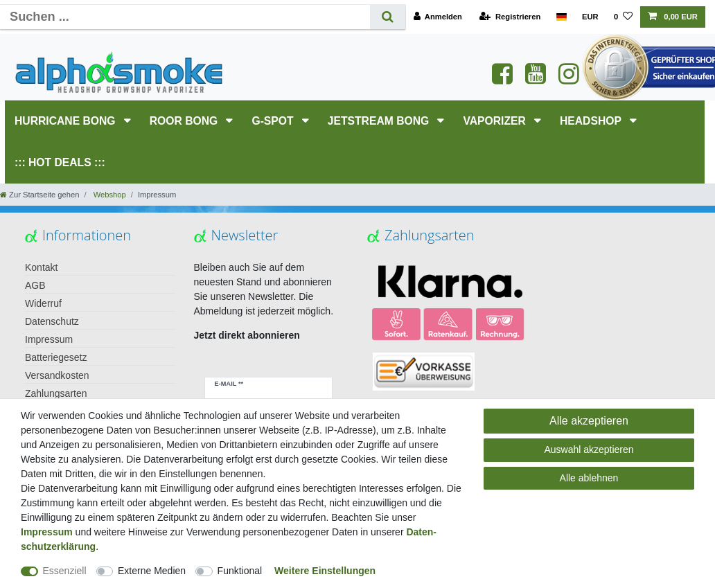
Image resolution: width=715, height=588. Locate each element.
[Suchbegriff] (185, 17)
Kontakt (41, 267)
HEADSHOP (592, 121)
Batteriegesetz (56, 357)
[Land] (561, 17)
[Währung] (590, 17)
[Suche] (388, 17)
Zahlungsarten (56, 393)
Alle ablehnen (589, 478)
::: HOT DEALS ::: (60, 162)
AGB (35, 285)
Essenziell (65, 571)
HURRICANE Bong (67, 121)
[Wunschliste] (623, 17)
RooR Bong (185, 121)
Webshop (109, 195)
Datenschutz (52, 321)
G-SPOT (274, 121)
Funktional (240, 571)
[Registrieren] (510, 17)
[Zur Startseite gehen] (39, 195)
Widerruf (43, 303)
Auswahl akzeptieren (589, 449)
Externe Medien (152, 571)
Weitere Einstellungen (325, 571)
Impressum (49, 339)
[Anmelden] (438, 17)
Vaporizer (496, 121)
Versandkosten (57, 375)
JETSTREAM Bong (380, 121)
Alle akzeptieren (589, 421)
